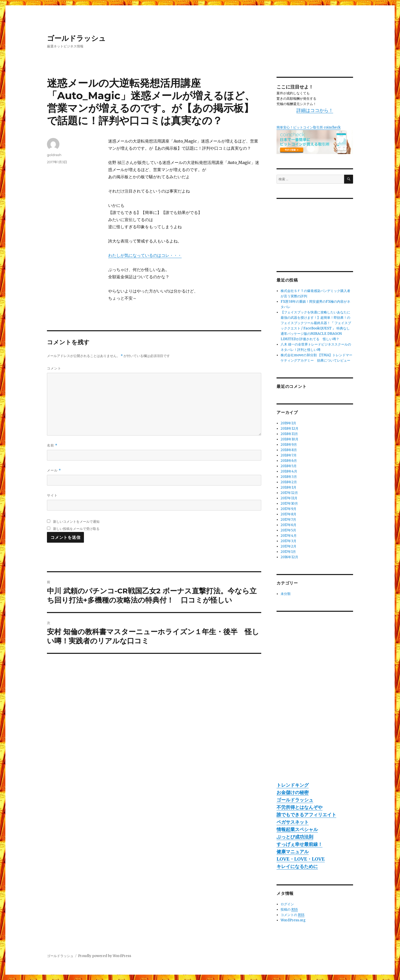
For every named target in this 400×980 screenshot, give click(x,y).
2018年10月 (290, 439)
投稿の (289, 910)
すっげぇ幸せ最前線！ (299, 844)
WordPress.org (293, 920)
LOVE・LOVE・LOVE (301, 859)
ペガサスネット (293, 822)
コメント (54, 368)
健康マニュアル (293, 852)
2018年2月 (289, 482)
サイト (52, 495)
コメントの (292, 915)
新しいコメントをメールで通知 (76, 521)
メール (54, 470)
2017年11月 (289, 498)
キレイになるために (297, 866)
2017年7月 (288, 520)
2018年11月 (289, 434)
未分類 (286, 594)
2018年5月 (289, 466)
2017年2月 (289, 546)
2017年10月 (289, 504)
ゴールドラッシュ (76, 38)
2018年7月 (289, 455)
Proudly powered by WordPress (105, 956)
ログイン (287, 904)
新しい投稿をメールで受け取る (76, 529)
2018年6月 (289, 461)
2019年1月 (288, 423)
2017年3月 (289, 541)
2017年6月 (289, 525)
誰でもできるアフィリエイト (306, 815)
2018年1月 (289, 487)
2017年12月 (289, 493)
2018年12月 (290, 429)
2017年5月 (288, 530)
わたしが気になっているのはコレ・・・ (145, 255)
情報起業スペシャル (297, 829)
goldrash (54, 155)
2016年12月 (289, 557)
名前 (52, 445)
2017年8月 (289, 514)
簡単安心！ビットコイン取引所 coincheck (309, 127)
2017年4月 (289, 536)
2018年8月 (289, 450)
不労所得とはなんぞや (299, 807)
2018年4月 (289, 471)
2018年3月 (289, 477)
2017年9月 (289, 509)
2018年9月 (289, 445)
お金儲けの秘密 (293, 792)
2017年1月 (288, 552)
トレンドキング (293, 785)
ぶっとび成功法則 (295, 837)
